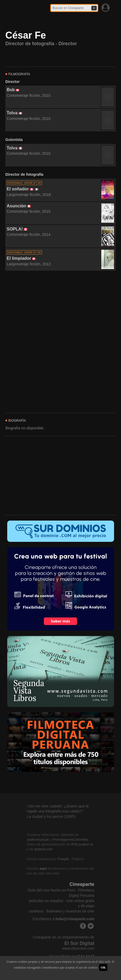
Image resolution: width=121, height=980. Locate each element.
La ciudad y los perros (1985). (51, 816)
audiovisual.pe (38, 839)
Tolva (12, 113)
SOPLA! (15, 229)
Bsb (11, 90)
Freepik (63, 859)
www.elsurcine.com (78, 948)
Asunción (16, 206)
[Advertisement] (60, 342)
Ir (94, 8)
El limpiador (19, 258)
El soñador (18, 189)
